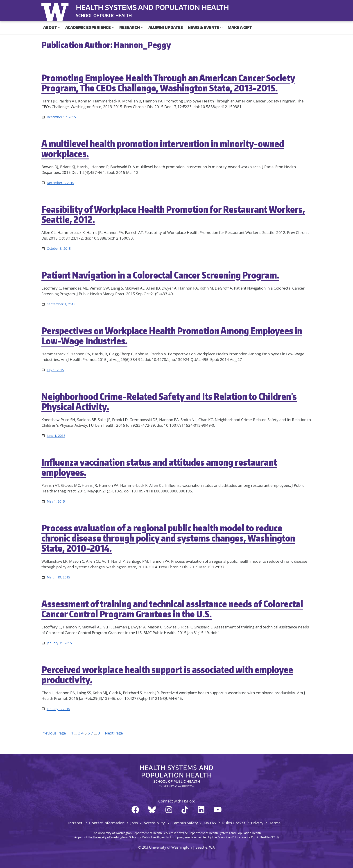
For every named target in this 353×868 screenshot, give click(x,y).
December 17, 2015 (61, 117)
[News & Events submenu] (221, 28)
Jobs (134, 823)
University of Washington (56, 11)
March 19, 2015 (58, 577)
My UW (210, 823)
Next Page (114, 733)
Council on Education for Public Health (243, 837)
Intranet (75, 823)
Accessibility (154, 823)
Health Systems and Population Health (152, 7)
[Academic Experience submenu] (113, 28)
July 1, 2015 (55, 370)
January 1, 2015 (58, 709)
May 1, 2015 (56, 501)
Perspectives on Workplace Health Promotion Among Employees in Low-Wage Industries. (172, 336)
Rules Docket (234, 823)
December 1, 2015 (60, 183)
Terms (275, 823)
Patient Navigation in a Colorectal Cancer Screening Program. (160, 275)
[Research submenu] (142, 28)
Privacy (257, 823)
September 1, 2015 (61, 304)
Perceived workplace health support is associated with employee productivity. (167, 675)
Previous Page (54, 733)
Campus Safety (185, 823)
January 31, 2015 (59, 643)
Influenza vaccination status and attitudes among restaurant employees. (159, 467)
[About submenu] (59, 28)
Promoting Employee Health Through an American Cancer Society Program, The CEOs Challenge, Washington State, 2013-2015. (168, 83)
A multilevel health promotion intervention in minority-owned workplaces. (163, 149)
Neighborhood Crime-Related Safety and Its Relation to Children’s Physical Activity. (169, 401)
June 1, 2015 (56, 436)
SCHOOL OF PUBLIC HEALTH (104, 15)
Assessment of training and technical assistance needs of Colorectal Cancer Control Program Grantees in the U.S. (172, 609)
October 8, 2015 (59, 248)
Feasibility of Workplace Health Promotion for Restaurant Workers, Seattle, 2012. (173, 214)
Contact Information (107, 823)
